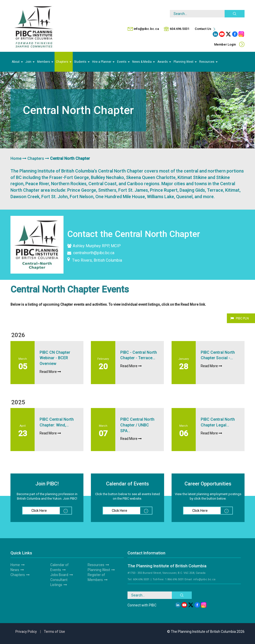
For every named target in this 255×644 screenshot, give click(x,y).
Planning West (185, 62)
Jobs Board (59, 575)
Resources (208, 62)
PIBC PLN (242, 318)
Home (16, 158)
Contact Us (206, 29)
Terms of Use (54, 632)
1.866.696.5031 (174, 579)
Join (30, 62)
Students (82, 62)
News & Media (144, 62)
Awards (164, 62)
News (15, 570)
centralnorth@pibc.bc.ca (91, 253)
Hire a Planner (103, 62)
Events (123, 62)
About (17, 62)
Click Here (51, 511)
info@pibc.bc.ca (146, 29)
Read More (50, 372)
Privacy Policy (26, 632)
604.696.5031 (180, 29)
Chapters (64, 62)
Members (45, 62)
